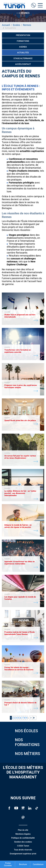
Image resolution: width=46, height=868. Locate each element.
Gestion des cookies (23, 842)
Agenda (23, 47)
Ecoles (16, 25)
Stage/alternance (23, 58)
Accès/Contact (23, 64)
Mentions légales (23, 834)
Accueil (6, 25)
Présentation (23, 35)
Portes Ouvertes (8, 864)
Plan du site (23, 830)
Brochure (23, 864)
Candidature (38, 864)
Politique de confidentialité (23, 838)
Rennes (27, 25)
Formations (23, 41)
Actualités (23, 53)
